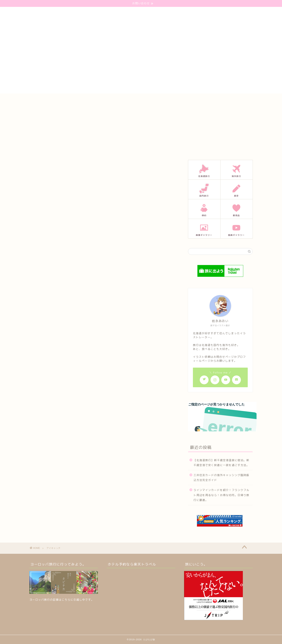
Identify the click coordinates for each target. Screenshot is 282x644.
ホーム (98, 100)
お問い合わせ (120, 100)
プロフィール (145, 100)
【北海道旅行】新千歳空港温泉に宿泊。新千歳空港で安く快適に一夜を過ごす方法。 (221, 463)
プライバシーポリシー (175, 100)
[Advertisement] (141, 66)
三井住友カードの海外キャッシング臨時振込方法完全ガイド (221, 478)
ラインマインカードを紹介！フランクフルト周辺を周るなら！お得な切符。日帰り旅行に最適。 (221, 495)
